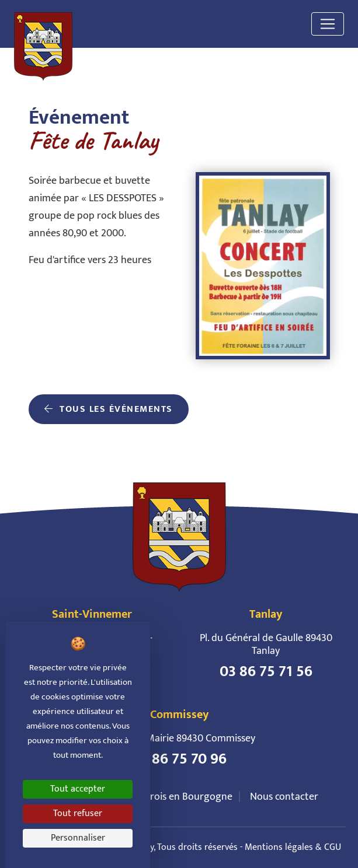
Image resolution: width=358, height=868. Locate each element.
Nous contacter (284, 797)
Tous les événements (109, 409)
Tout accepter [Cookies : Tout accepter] (78, 789)
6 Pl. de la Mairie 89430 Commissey (179, 738)
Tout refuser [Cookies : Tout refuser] (78, 813)
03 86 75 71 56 (266, 672)
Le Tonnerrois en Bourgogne (169, 797)
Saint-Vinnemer (92, 614)
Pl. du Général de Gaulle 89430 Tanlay (266, 645)
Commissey (179, 715)
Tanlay (266, 614)
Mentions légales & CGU (293, 847)
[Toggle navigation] (328, 24)
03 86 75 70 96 (179, 759)
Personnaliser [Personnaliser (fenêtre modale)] (78, 838)
